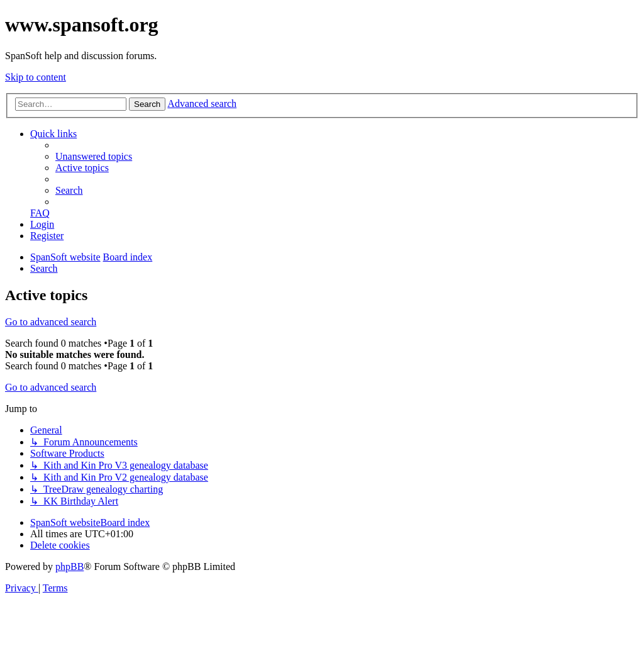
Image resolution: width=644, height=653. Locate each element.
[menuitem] (94, 156)
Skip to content (36, 77)
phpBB (69, 566)
